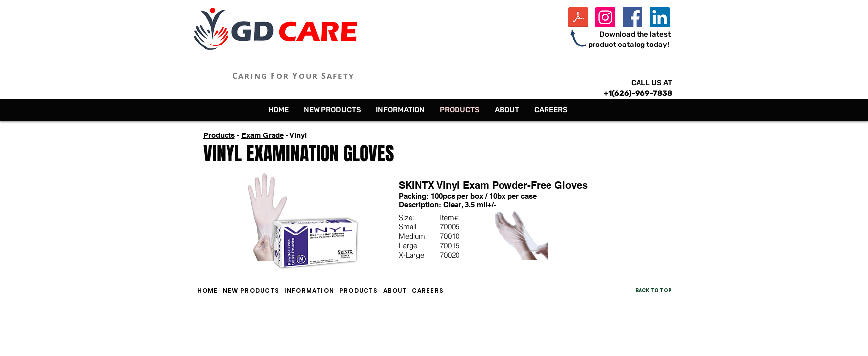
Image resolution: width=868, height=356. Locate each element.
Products (219, 135)
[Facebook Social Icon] (633, 17)
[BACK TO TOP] (653, 291)
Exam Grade (263, 135)
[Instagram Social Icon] (605, 17)
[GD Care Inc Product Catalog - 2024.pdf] (578, 19)
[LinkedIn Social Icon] (660, 17)
